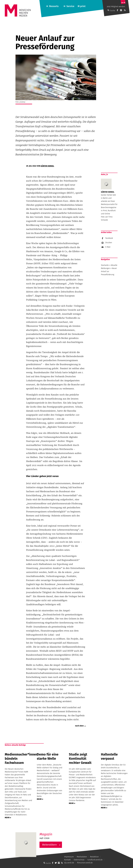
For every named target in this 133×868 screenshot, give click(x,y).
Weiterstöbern (49, 845)
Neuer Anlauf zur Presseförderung (109, 271)
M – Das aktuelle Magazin (52, 832)
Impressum (69, 857)
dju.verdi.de (69, 863)
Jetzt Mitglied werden (116, 7)
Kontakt (67, 860)
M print (82, 6)
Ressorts (54, 6)
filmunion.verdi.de (85, 863)
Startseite (105, 265)
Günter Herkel (47, 166)
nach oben (79, 726)
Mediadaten (82, 857)
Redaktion (94, 857)
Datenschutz (79, 860)
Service (70, 6)
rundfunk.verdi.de (95, 860)
